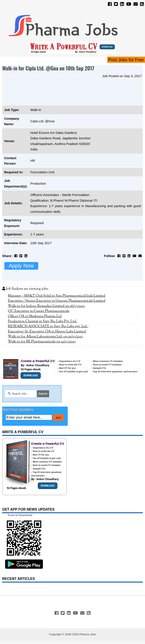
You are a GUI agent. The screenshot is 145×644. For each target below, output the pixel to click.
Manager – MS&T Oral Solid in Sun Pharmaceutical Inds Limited (57, 296)
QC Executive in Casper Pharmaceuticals (39, 311)
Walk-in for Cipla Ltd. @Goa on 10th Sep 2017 (48, 68)
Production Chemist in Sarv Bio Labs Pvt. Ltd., (43, 321)
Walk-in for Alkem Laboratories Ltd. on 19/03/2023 (46, 337)
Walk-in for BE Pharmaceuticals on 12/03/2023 (42, 342)
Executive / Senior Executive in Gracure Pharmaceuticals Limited (57, 301)
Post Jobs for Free (126, 60)
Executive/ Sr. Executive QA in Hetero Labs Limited (47, 332)
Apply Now (21, 266)
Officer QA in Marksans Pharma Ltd (35, 316)
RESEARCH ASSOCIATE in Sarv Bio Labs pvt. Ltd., (48, 326)
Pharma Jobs (88, 634)
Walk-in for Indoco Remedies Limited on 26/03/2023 (47, 306)
